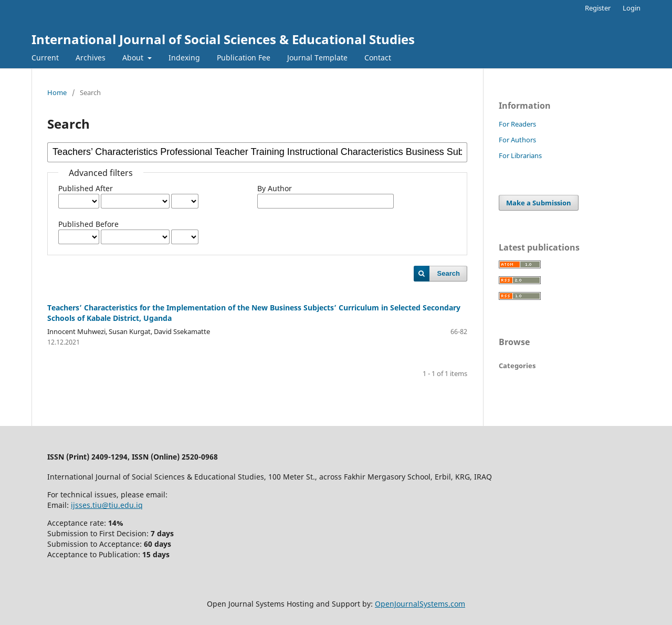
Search (449, 273)
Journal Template (317, 58)
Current (45, 58)
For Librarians (520, 155)
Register (598, 8)
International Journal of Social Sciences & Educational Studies (223, 39)
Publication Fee (244, 58)
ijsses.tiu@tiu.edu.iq (107, 505)
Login (632, 8)
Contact (378, 58)
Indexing (184, 58)
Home (57, 92)
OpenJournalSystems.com (420, 604)
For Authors (517, 140)
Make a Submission (539, 203)
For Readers (517, 124)
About (134, 58)
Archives (91, 58)
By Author (275, 188)
